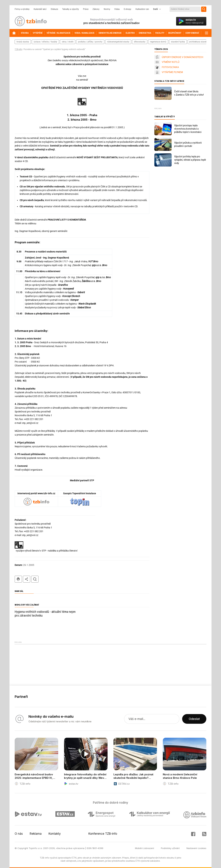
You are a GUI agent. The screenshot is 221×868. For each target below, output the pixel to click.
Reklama (36, 834)
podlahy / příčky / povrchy (90, 42)
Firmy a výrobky (22, 9)
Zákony (96, 9)
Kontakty (55, 834)
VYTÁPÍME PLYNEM (172, 72)
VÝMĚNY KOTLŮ (171, 62)
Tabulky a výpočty (71, 9)
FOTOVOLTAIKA (170, 67)
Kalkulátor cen (142, 9)
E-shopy (128, 9)
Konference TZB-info (103, 834)
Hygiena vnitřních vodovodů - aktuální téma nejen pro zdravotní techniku (45, 614)
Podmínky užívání (170, 848)
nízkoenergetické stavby (118, 42)
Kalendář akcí (40, 9)
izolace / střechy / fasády (45, 42)
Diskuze (54, 9)
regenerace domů (158, 42)
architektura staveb (198, 42)
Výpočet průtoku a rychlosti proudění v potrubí (188, 144)
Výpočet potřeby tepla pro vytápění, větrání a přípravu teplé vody (190, 160)
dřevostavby (140, 42)
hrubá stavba (23, 42)
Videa (117, 9)
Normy (107, 9)
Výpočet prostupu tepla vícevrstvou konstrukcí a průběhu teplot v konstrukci (188, 129)
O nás (19, 834)
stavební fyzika (178, 42)
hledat (35, 579)
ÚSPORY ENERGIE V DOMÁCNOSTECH (182, 57)
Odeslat (194, 719)
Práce (86, 9)
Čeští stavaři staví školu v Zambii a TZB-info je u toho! (189, 93)
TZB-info (18, 49)
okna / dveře (68, 42)
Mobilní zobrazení (145, 848)
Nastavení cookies (196, 848)
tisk (18, 579)
